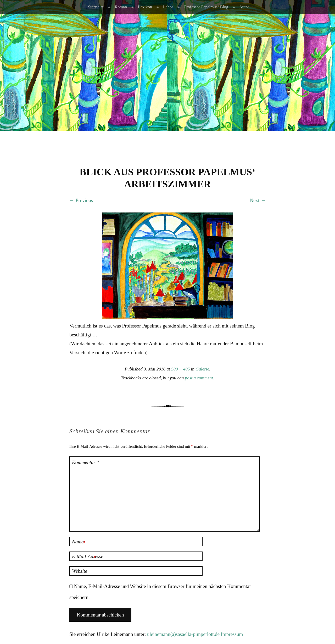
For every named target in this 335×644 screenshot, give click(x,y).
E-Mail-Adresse (88, 557)
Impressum (232, 634)
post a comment (199, 378)
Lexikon (145, 7)
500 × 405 (180, 369)
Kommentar (86, 462)
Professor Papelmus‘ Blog (206, 7)
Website (80, 571)
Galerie (202, 369)
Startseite (96, 7)
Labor (168, 7)
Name (79, 542)
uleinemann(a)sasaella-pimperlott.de (183, 634)
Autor (244, 7)
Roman (121, 7)
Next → (258, 200)
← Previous (81, 200)
